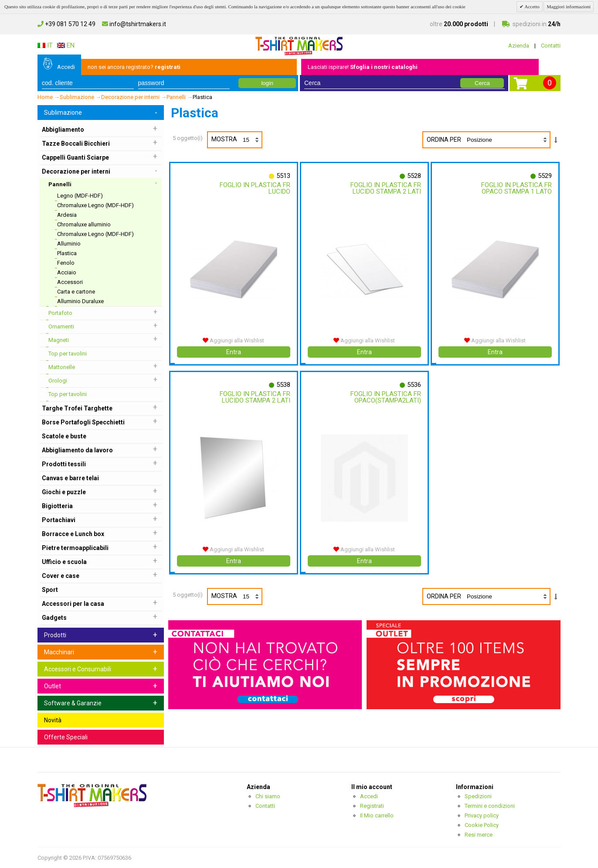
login (267, 83)
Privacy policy (482, 815)
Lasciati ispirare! (363, 67)
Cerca (482, 83)
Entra (234, 352)
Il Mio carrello (377, 815)
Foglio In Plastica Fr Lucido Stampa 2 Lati (384, 188)
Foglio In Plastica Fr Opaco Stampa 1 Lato (515, 188)
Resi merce (479, 835)
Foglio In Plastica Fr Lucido (253, 188)
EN (66, 45)
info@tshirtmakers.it (134, 24)
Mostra (236, 140)
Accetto (531, 7)
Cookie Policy (482, 825)
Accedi (66, 67)
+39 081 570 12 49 (66, 24)
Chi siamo (268, 796)
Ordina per (444, 140)
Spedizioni (478, 796)
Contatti (551, 46)
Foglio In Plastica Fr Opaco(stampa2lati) (384, 397)
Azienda (519, 46)
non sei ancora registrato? (134, 67)
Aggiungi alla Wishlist (233, 340)
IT (45, 45)
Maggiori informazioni (569, 7)
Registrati (372, 806)
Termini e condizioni (490, 806)
